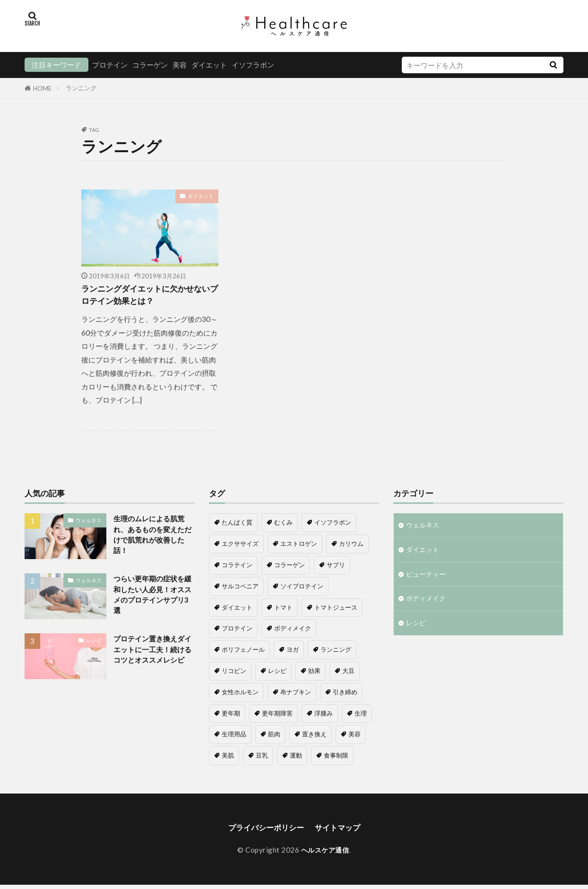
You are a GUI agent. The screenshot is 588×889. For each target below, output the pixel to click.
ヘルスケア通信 (325, 854)
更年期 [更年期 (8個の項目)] (231, 716)
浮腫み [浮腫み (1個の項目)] (324, 716)
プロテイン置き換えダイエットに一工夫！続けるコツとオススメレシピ (154, 662)
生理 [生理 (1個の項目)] (361, 716)
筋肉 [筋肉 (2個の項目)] (274, 737)
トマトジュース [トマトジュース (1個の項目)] (336, 610)
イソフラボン (253, 65)
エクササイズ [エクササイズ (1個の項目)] (240, 547)
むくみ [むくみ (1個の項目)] (283, 526)
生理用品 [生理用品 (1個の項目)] (234, 737)
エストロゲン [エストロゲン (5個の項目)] (299, 547)
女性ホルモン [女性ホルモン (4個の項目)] (240, 695)
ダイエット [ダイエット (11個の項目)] (237, 610)
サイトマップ (342, 831)
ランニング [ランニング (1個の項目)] (336, 653)
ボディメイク (427, 605)
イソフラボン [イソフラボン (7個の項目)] (333, 526)
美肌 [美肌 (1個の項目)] (228, 759)
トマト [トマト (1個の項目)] (283, 610)
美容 (180, 65)
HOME (42, 88)
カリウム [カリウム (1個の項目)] (351, 547)
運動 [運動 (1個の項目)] (296, 759)
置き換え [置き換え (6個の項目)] (314, 737)
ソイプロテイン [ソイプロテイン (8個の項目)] (302, 589)
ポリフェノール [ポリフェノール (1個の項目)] (243, 653)
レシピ (94, 645)
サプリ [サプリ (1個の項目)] (336, 568)
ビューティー (427, 580)
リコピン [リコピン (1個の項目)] (234, 674)
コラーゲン (150, 65)
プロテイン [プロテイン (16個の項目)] (237, 631)
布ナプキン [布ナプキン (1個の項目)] (296, 695)
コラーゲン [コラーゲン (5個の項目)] (290, 568)
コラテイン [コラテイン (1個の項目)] (237, 568)
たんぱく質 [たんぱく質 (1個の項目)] (237, 526)
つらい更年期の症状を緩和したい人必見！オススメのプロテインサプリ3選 (154, 601)
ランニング (81, 88)
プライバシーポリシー (263, 831)
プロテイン (110, 65)
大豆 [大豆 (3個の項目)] (348, 674)
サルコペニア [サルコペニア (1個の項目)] (240, 589)
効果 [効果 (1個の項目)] (314, 674)
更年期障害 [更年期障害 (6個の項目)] (277, 716)
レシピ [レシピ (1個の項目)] (277, 674)
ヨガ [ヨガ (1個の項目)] (293, 653)
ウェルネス (89, 523)
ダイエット (209, 65)
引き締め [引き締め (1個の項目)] (345, 695)
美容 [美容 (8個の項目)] (355, 737)
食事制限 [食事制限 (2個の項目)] (336, 759)
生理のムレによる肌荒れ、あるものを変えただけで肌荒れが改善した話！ (154, 540)
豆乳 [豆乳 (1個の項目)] (262, 759)
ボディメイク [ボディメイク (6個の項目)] (293, 631)
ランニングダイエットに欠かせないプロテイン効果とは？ (147, 296)
